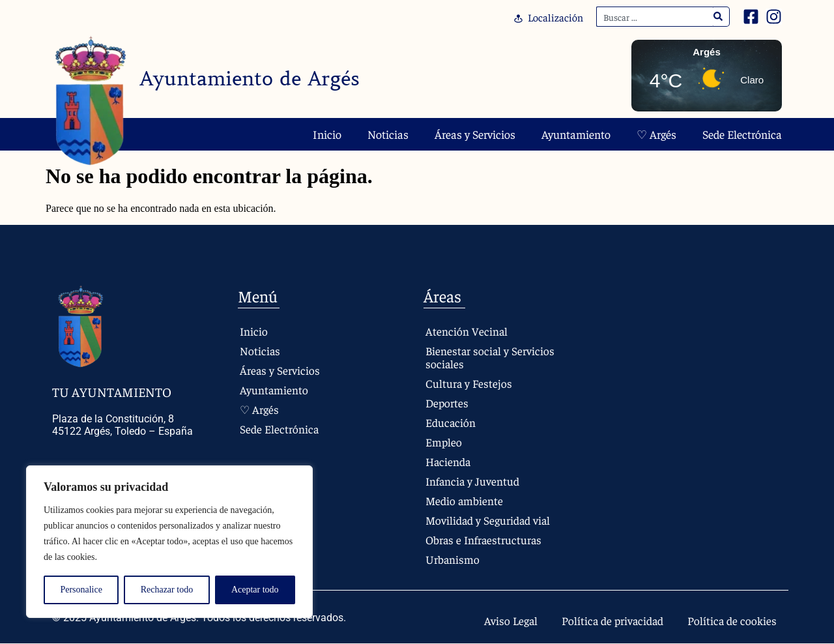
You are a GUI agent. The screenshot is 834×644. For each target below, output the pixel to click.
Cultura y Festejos (468, 383)
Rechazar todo (167, 590)
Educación (450, 422)
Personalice (81, 590)
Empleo (443, 442)
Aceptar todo (255, 590)
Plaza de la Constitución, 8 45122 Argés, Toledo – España (122, 425)
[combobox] (655, 17)
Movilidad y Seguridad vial (488, 520)
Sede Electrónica (742, 134)
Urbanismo (452, 559)
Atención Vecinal (466, 331)
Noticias (388, 134)
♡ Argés (656, 134)
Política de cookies (730, 621)
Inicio (327, 134)
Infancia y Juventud (473, 481)
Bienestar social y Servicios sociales (490, 357)
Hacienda (448, 461)
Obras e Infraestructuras (484, 539)
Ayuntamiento (576, 134)
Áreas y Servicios (475, 134)
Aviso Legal (502, 621)
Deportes (447, 402)
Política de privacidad (607, 621)
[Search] (718, 17)
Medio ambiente (464, 500)
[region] (169, 542)
